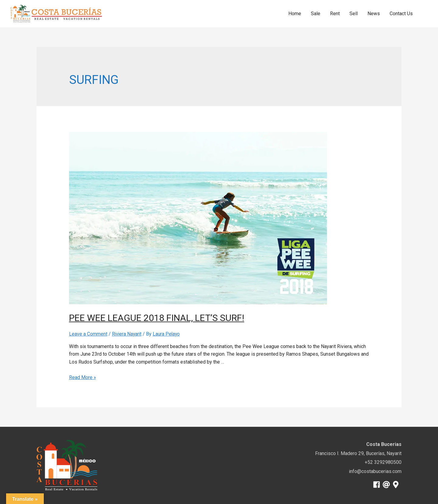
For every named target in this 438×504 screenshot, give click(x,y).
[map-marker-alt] (397, 484)
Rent (335, 14)
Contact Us (401, 14)
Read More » (83, 377)
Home (295, 14)
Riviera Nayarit (127, 334)
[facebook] (378, 484)
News (374, 14)
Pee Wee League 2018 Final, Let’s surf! (164, 318)
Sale (316, 14)
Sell (354, 14)
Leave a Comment (88, 334)
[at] (387, 484)
